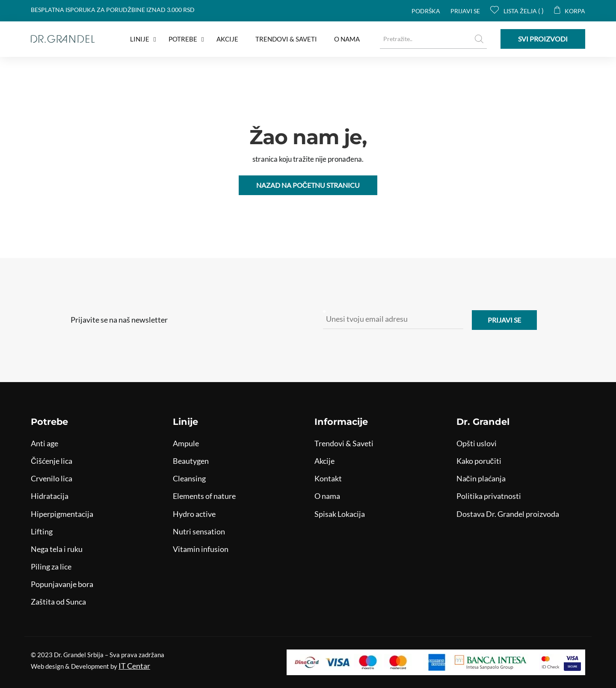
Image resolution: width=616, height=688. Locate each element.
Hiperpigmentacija (62, 514)
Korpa (570, 11)
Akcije (324, 461)
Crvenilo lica (52, 478)
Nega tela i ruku (57, 549)
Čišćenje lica (52, 461)
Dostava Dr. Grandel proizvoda (508, 514)
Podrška (426, 11)
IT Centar (134, 666)
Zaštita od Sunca (58, 602)
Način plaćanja (481, 478)
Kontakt (328, 478)
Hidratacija (50, 496)
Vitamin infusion (201, 549)
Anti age (44, 443)
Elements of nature (204, 496)
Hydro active (194, 514)
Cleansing (189, 478)
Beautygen (191, 461)
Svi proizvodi (543, 39)
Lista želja (515, 11)
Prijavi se (465, 11)
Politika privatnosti (489, 496)
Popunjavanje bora (62, 584)
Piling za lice (51, 566)
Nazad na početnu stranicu (308, 185)
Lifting (42, 531)
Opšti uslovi (477, 443)
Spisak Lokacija (340, 514)
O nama (327, 496)
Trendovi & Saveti (344, 443)
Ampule (186, 443)
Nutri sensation (199, 531)
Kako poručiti (479, 461)
